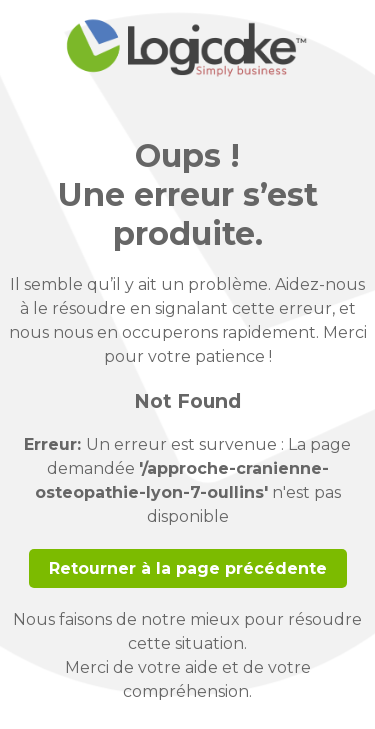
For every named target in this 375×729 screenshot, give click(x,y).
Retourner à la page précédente (188, 568)
